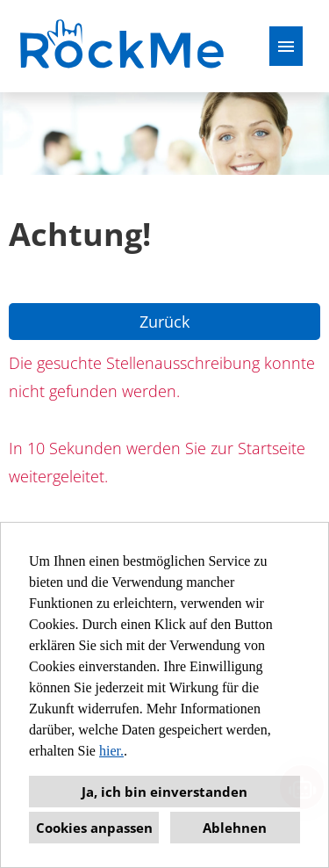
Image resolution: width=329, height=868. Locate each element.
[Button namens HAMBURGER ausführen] (286, 46)
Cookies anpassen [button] (94, 828)
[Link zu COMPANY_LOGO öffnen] (124, 46)
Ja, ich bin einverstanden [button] (164, 792)
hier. (111, 751)
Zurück (164, 322)
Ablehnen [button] (235, 828)
